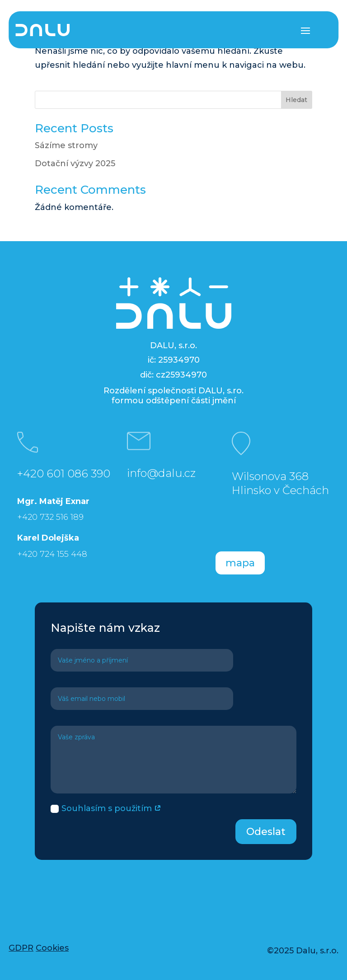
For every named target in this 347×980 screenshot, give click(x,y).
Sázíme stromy (66, 145)
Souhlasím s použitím (106, 808)
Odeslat (266, 832)
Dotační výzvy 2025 (75, 163)
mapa (240, 563)
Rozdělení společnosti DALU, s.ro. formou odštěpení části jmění (173, 396)
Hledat (296, 100)
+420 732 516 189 (50, 517)
